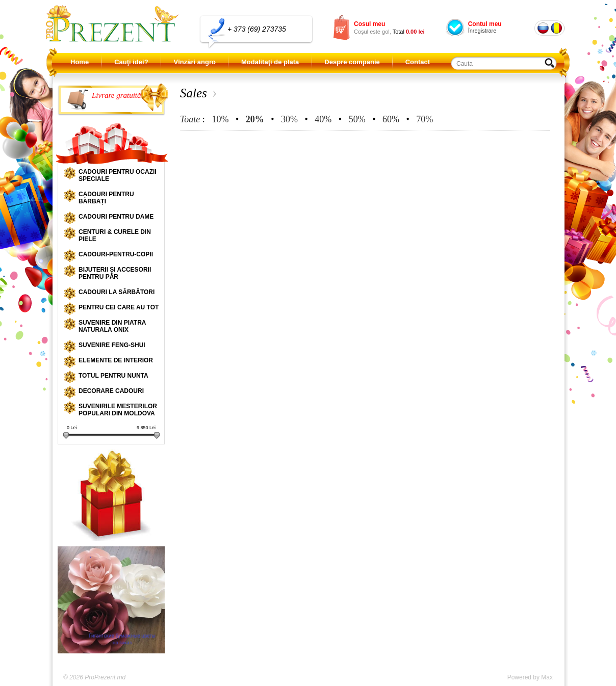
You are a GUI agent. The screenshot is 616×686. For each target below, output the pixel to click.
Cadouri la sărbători (117, 292)
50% (357, 119)
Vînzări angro (195, 62)
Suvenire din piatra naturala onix (112, 326)
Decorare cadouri (111, 391)
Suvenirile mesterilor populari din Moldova (118, 410)
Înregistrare (482, 31)
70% (425, 119)
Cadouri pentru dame (116, 217)
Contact (418, 62)
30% (289, 119)
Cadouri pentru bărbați (106, 198)
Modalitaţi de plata (270, 62)
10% (220, 119)
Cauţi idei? (131, 62)
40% (323, 119)
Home (80, 62)
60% (391, 119)
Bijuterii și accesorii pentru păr (115, 273)
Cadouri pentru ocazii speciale (118, 175)
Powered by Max (530, 677)
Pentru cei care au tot (119, 307)
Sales (194, 93)
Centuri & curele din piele (115, 235)
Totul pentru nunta (113, 376)
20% (255, 119)
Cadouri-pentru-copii (116, 254)
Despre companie (352, 62)
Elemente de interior (116, 360)
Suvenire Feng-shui (112, 345)
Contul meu (485, 24)
